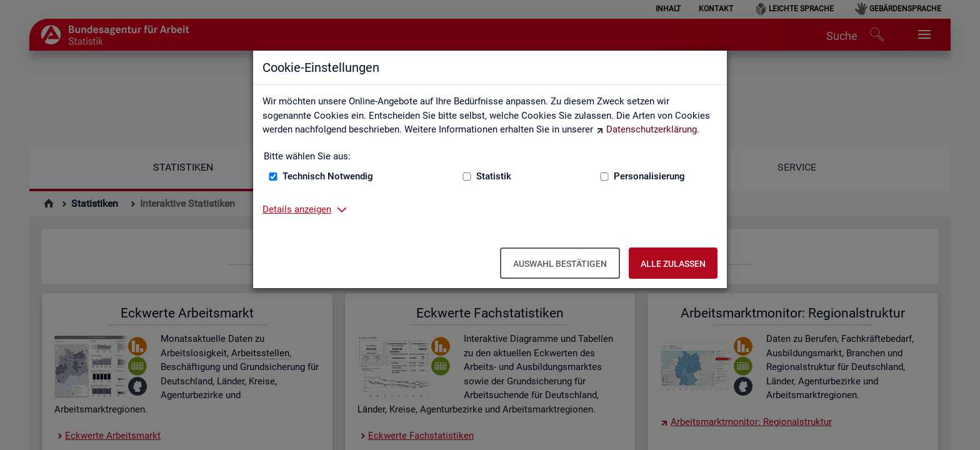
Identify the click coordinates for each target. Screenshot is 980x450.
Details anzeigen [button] (297, 209)
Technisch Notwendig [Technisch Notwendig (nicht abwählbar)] (328, 176)
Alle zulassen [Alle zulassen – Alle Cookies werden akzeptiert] (673, 264)
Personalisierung (649, 176)
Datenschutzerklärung (652, 129)
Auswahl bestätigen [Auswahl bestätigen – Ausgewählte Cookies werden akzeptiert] (560, 264)
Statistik (494, 176)
